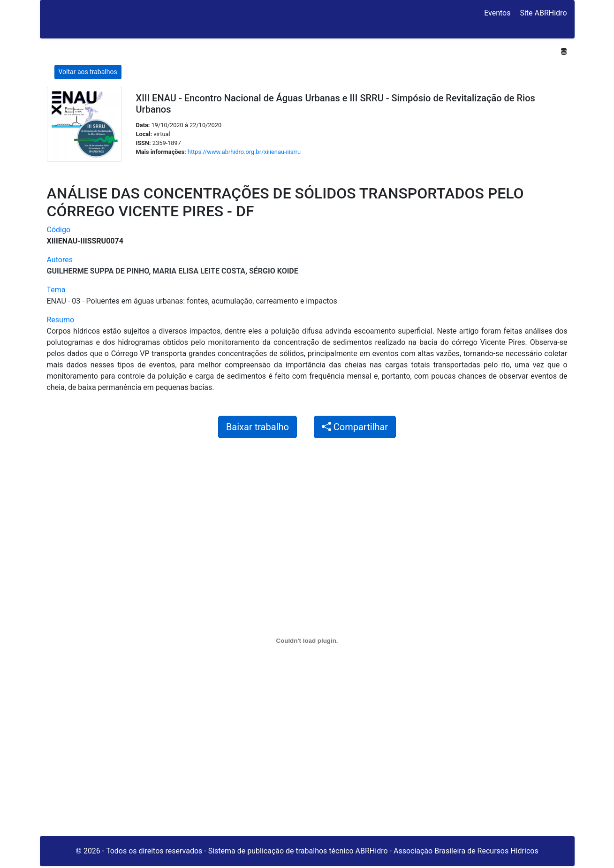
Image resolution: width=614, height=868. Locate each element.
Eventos (497, 13)
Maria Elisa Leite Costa (199, 271)
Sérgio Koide (274, 271)
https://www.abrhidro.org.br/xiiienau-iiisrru (244, 152)
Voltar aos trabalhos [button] (88, 72)
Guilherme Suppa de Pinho (98, 271)
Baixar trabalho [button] (258, 427)
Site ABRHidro (543, 13)
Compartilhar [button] (355, 427)
